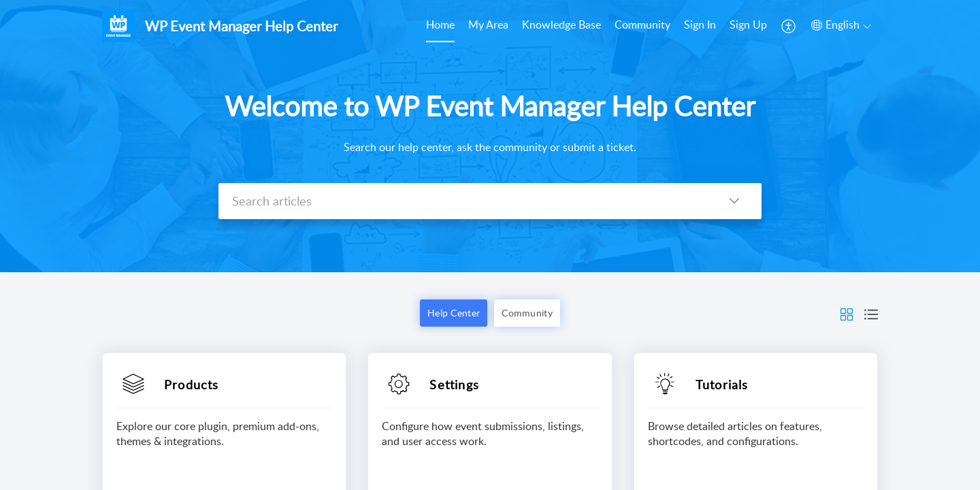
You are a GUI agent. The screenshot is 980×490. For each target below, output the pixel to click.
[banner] (490, 136)
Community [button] (527, 313)
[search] (463, 201)
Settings (454, 385)
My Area (488, 24)
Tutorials (722, 385)
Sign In (700, 24)
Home (440, 24)
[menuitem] (440, 26)
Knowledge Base (561, 24)
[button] (789, 26)
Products (192, 385)
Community (642, 24)
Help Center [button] (454, 313)
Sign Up (748, 24)
